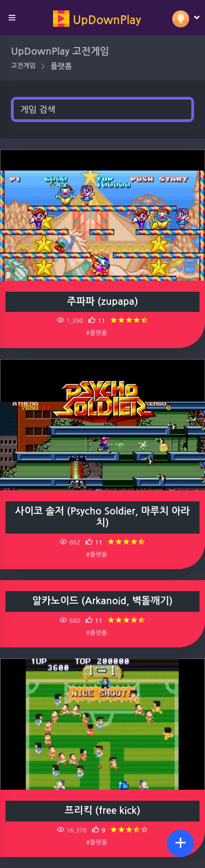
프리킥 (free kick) (102, 811)
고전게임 (23, 66)
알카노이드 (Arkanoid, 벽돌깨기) (102, 601)
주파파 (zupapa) (103, 302)
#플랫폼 (97, 333)
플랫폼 (61, 66)
